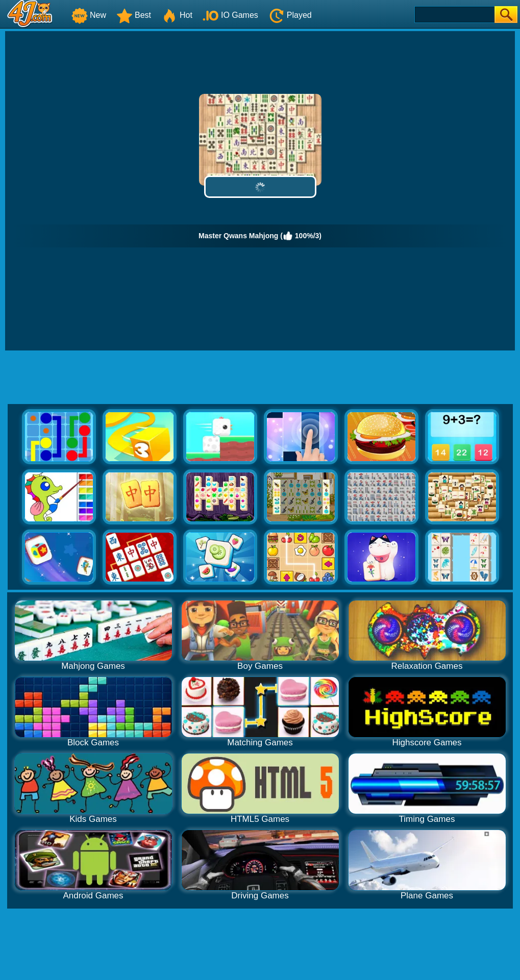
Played (290, 15)
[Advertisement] (260, 379)
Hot (177, 15)
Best (134, 15)
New (89, 15)
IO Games (230, 15)
